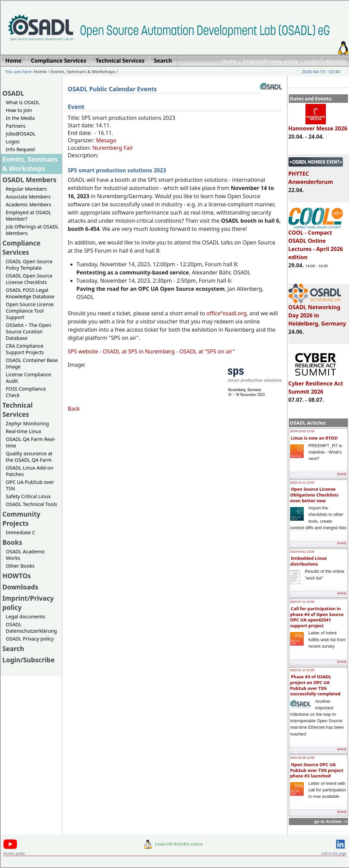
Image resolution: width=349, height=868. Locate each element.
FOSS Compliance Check (26, 392)
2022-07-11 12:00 (302, 602)
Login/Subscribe (325, 61)
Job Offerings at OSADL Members (32, 230)
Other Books (20, 566)
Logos (13, 141)
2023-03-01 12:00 (302, 552)
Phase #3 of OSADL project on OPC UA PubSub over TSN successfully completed (315, 685)
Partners (16, 126)
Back (74, 409)
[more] (342, 474)
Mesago (106, 140)
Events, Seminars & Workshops (83, 72)
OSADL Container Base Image (32, 363)
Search (13, 649)
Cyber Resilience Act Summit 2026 (316, 384)
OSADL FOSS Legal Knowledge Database (30, 293)
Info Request (20, 149)
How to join (19, 110)
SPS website (83, 351)
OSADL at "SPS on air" (207, 351)
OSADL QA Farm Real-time (31, 442)
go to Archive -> (330, 822)
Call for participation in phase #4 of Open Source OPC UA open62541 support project (317, 617)
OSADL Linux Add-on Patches (30, 471)
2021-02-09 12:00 (302, 758)
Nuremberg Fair (113, 148)
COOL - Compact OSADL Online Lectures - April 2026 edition (316, 242)
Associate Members (28, 197)
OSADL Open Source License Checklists (29, 279)
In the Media (20, 118)
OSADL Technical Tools (31, 504)
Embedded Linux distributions (309, 561)
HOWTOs (17, 576)
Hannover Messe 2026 (318, 125)
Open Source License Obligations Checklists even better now (314, 495)
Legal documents (26, 617)
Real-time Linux (23, 431)
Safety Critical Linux (28, 496)
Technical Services (18, 410)
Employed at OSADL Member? (29, 216)
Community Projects (21, 519)
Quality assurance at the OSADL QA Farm (29, 457)
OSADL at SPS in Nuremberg (139, 351)
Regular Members (26, 189)
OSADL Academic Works (25, 555)
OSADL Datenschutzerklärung (31, 628)
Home (229, 61)
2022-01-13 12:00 (302, 670)
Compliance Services (21, 248)
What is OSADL (23, 102)
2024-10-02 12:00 (302, 431)
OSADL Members (29, 180)
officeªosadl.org (227, 313)
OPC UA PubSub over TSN (30, 485)
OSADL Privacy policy (30, 639)
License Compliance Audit (28, 378)
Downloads (20, 587)
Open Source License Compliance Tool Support (30, 311)
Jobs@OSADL (21, 134)
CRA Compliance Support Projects (25, 349)
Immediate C (21, 532)
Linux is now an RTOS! (314, 438)
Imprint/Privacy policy (271, 61)
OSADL (13, 93)
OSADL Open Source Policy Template (29, 265)
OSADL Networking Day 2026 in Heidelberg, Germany (317, 312)
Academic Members (28, 204)
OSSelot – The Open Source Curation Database (28, 332)
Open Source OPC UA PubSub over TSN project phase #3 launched (317, 770)
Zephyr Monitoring (27, 423)
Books (12, 542)
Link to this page (334, 853)
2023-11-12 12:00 (302, 483)
